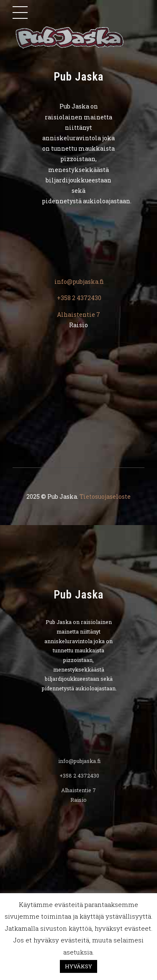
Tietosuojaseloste (105, 496)
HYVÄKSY (78, 966)
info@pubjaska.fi (78, 282)
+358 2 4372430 (78, 298)
